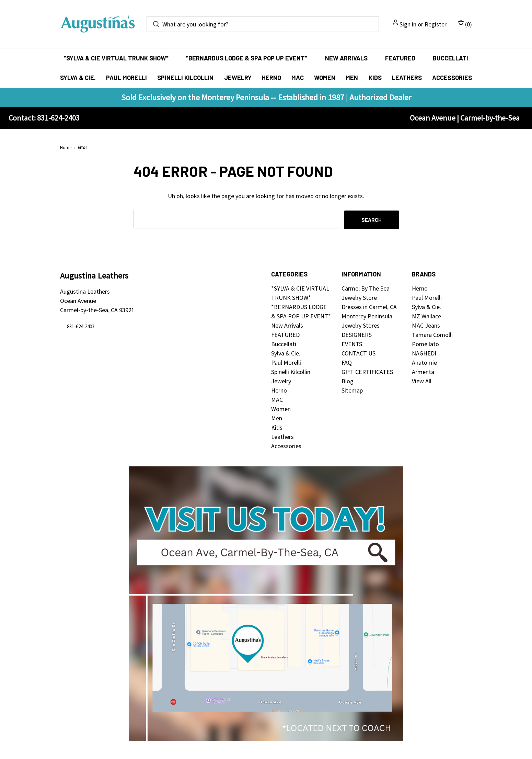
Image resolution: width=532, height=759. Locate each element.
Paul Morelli (126, 78)
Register (436, 24)
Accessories (452, 78)
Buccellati (450, 58)
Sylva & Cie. (78, 78)
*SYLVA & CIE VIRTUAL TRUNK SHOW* (116, 58)
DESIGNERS (357, 334)
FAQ (347, 362)
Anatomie (424, 362)
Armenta (423, 371)
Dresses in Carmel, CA (369, 306)
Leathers (407, 78)
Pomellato (425, 343)
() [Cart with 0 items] (465, 24)
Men (352, 78)
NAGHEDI (424, 353)
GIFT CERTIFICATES (367, 371)
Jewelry (238, 78)
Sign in (408, 24)
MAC (298, 78)
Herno (271, 78)
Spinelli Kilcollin (185, 78)
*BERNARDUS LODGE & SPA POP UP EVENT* (247, 58)
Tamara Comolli (432, 334)
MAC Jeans (426, 325)
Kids (375, 78)
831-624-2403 (81, 326)
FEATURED (400, 58)
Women (325, 78)
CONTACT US (358, 353)
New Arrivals (346, 58)
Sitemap (352, 390)
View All (422, 380)
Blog (348, 380)
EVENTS (352, 343)
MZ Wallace (426, 315)
